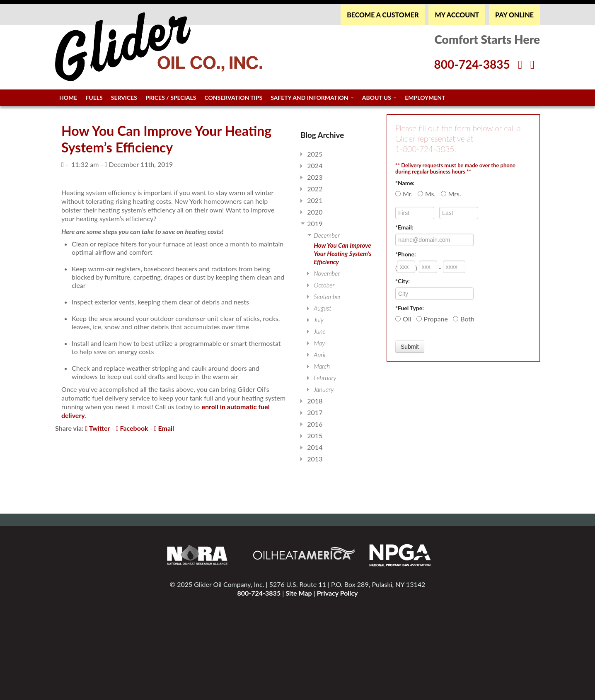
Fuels (94, 98)
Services (124, 98)
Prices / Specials (171, 98)
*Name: (405, 183)
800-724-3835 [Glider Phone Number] (472, 64)
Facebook (132, 428)
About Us (380, 98)
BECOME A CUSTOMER (383, 15)
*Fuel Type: (410, 308)
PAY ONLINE (514, 15)
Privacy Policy (337, 593)
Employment (425, 98)
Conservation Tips (233, 98)
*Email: (404, 227)
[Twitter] (532, 64)
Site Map (299, 593)
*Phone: (406, 254)
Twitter (97, 428)
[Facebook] (520, 64)
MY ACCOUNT (457, 15)
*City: (403, 281)
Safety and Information (312, 98)
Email (164, 428)
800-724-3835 (259, 593)
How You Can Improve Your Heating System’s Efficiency (342, 253)
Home (68, 98)
